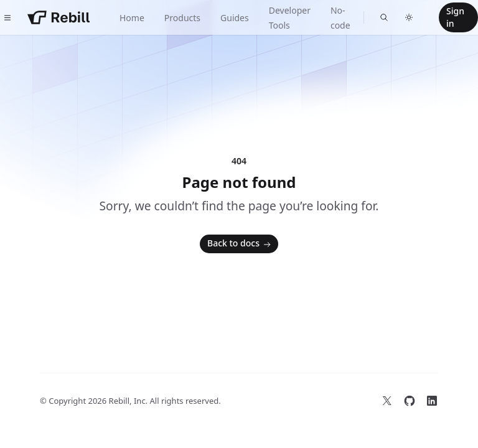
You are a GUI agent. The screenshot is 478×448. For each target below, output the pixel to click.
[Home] (59, 17)
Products (182, 18)
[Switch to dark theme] (409, 17)
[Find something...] (384, 17)
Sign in (455, 17)
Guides (235, 18)
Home (132, 18)
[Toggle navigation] (7, 17)
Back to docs (240, 244)
